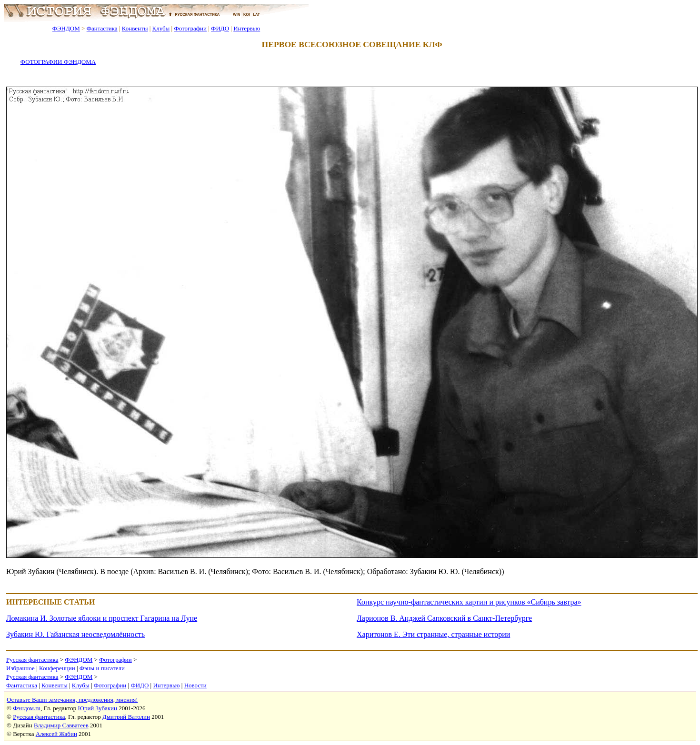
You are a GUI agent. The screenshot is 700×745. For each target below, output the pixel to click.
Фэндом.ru (27, 708)
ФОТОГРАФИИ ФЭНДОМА (58, 62)
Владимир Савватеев (61, 725)
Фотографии (190, 28)
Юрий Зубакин (98, 708)
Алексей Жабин (56, 734)
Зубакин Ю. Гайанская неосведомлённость (75, 634)
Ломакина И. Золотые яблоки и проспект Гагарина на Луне (102, 618)
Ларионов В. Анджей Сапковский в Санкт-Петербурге (444, 618)
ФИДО (220, 28)
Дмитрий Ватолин (126, 717)
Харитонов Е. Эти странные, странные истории (433, 634)
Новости (195, 685)
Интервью (247, 28)
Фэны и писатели (102, 668)
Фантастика (102, 28)
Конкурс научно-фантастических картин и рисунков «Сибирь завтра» (469, 602)
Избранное (20, 668)
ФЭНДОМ (66, 28)
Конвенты (135, 28)
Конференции (57, 668)
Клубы (161, 28)
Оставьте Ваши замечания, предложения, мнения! (72, 700)
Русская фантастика (32, 660)
